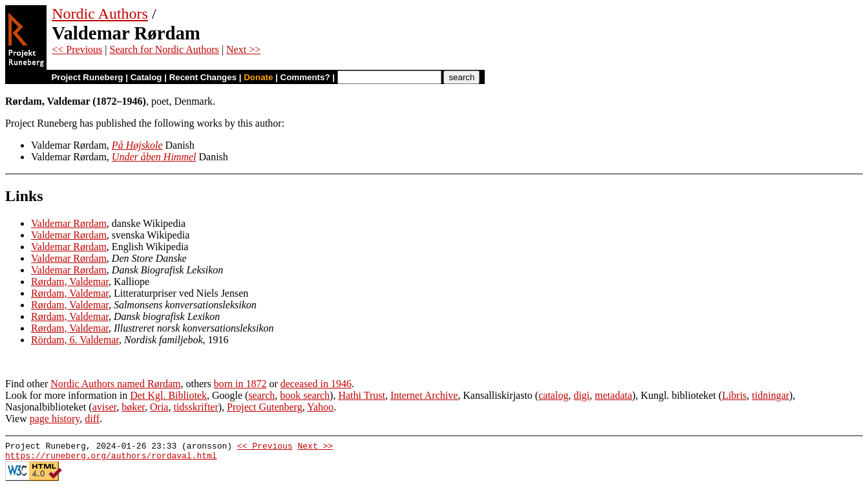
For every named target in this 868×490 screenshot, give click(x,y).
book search (305, 395)
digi (581, 395)
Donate (258, 77)
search (261, 395)
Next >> (243, 49)
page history (55, 419)
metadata (613, 395)
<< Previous (77, 49)
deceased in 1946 (316, 384)
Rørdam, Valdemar (70, 282)
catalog (553, 395)
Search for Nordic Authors (164, 49)
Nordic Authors (100, 14)
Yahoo (320, 407)
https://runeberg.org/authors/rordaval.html (111, 459)
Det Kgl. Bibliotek (168, 395)
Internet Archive (424, 395)
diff (92, 419)
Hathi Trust (361, 395)
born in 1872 (240, 384)
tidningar (770, 395)
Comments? (305, 77)
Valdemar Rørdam (69, 223)
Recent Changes (203, 77)
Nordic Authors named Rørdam (115, 384)
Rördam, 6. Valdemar (75, 340)
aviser (105, 407)
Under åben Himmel (154, 157)
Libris (734, 395)
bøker (133, 407)
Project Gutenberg (265, 407)
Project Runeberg (87, 77)
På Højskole (137, 145)
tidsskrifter (196, 407)
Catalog (146, 77)
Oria (159, 407)
